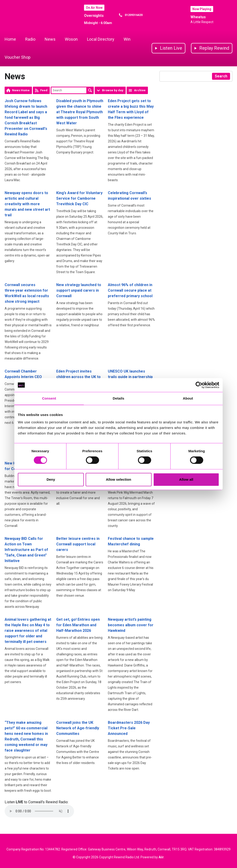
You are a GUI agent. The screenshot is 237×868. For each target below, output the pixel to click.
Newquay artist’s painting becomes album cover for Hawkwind (131, 625)
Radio (30, 39)
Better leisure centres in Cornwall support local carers (78, 544)
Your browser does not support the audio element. (39, 811)
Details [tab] (118, 398)
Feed (44, 90)
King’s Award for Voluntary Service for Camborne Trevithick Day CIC (79, 198)
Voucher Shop (18, 57)
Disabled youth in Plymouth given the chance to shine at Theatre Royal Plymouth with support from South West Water (80, 112)
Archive (140, 90)
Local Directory (101, 39)
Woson (71, 39)
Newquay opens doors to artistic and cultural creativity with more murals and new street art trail (27, 204)
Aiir (161, 857)
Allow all (186, 479)
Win (127, 39)
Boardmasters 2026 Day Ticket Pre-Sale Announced (129, 728)
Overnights (94, 16)
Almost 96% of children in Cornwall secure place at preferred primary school (130, 290)
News (50, 39)
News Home (21, 90)
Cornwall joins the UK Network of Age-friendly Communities (78, 728)
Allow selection (118, 479)
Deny (51, 479)
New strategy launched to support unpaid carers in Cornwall (79, 290)
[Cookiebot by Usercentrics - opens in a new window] (199, 385)
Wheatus (198, 17)
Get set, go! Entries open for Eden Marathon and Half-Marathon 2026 (78, 625)
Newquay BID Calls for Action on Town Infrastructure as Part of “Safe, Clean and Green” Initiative (26, 550)
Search (90, 90)
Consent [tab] (49, 398)
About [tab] (188, 398)
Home (10, 39)
